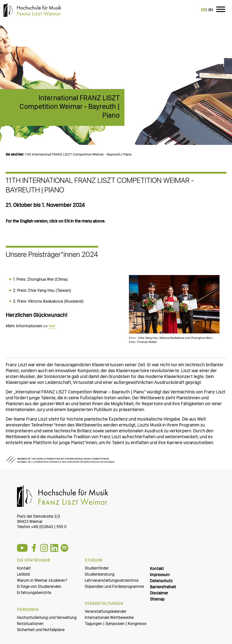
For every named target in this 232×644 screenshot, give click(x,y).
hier (52, 326)
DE (203, 10)
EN (211, 10)
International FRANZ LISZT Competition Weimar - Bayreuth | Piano (70, 107)
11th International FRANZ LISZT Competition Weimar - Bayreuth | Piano (78, 154)
